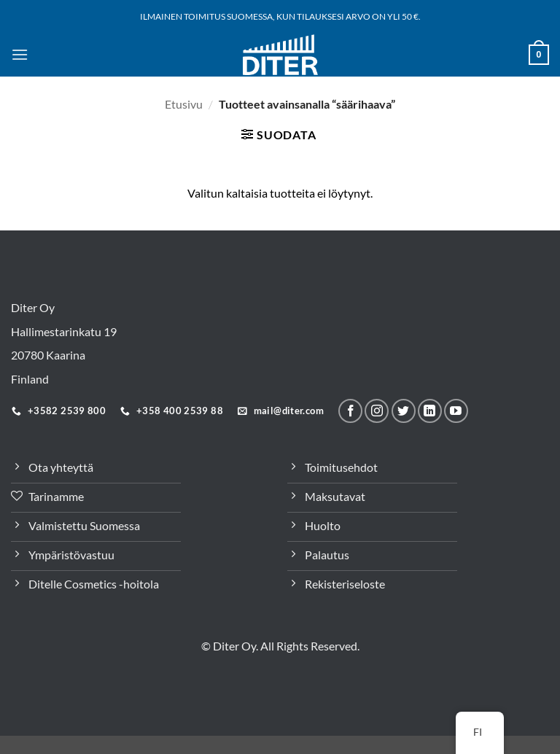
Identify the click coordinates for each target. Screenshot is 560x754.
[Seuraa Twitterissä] (404, 411)
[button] (20, 54)
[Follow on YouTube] (456, 411)
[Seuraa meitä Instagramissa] (377, 411)
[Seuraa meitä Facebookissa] (350, 411)
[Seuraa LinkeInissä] (430, 411)
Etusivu (184, 104)
